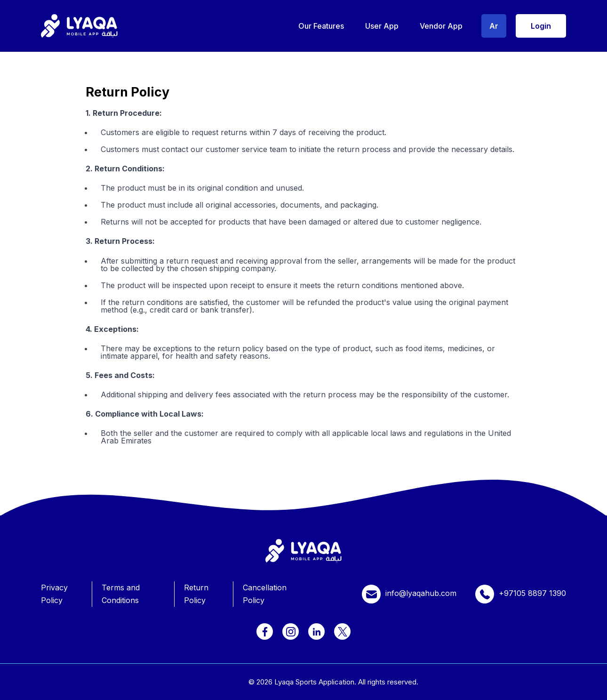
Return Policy (196, 594)
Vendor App (441, 26)
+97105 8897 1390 (521, 594)
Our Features (321, 26)
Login (541, 26)
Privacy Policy (54, 594)
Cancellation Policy (265, 594)
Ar (494, 26)
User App (382, 26)
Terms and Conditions (121, 594)
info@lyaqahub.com (409, 594)
